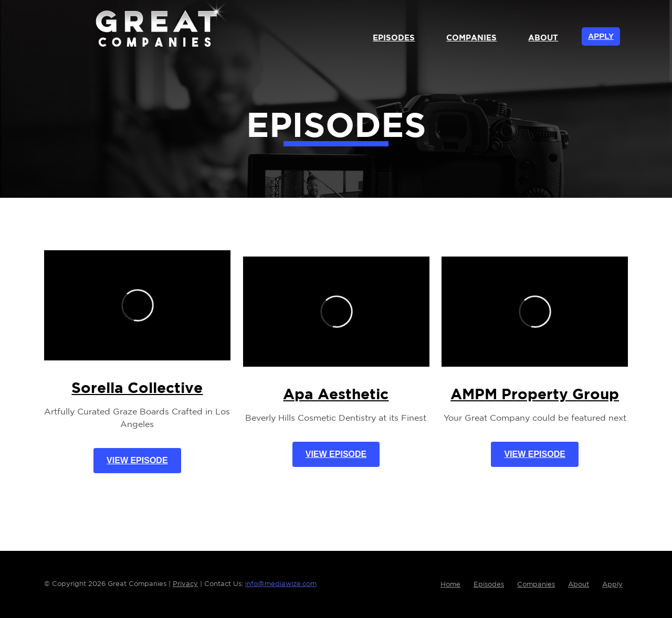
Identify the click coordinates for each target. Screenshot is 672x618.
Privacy (185, 584)
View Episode (137, 460)
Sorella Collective (137, 389)
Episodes (394, 38)
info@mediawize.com (281, 584)
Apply (601, 36)
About (543, 38)
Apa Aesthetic (336, 395)
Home (450, 585)
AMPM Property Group (535, 395)
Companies (471, 38)
